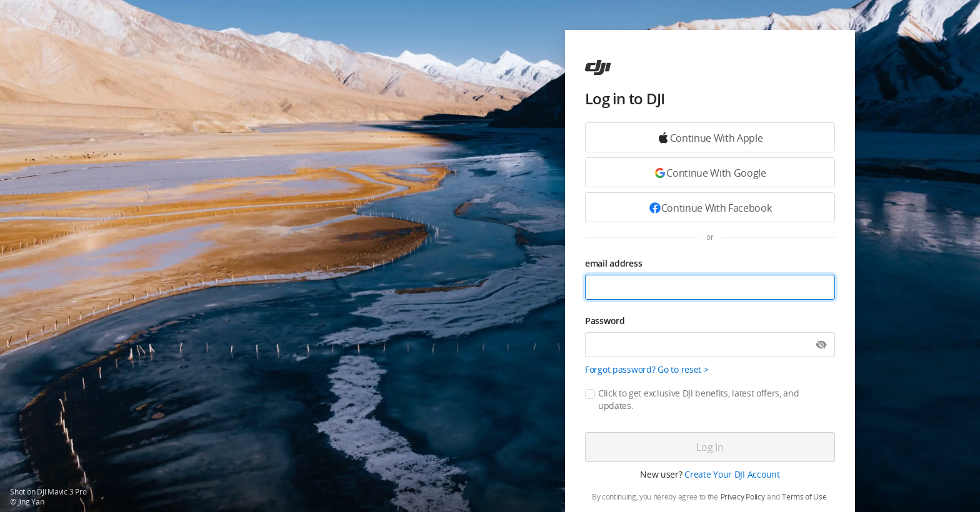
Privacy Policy (743, 497)
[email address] (710, 287)
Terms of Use (804, 497)
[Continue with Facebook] (710, 207)
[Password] (710, 345)
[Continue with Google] (710, 137)
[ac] (598, 67)
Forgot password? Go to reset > (647, 369)
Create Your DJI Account (732, 474)
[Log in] (710, 447)
